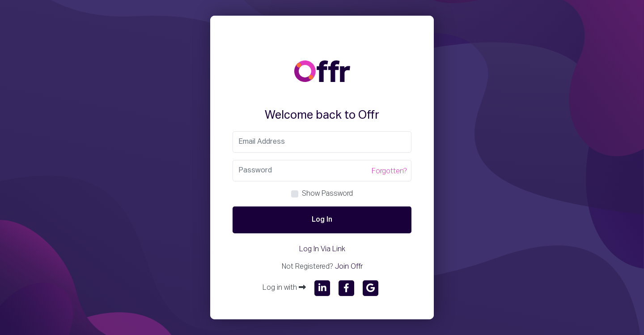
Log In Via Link (322, 249)
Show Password (327, 194)
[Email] (322, 142)
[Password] (322, 171)
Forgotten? (389, 172)
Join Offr (349, 267)
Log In (322, 220)
